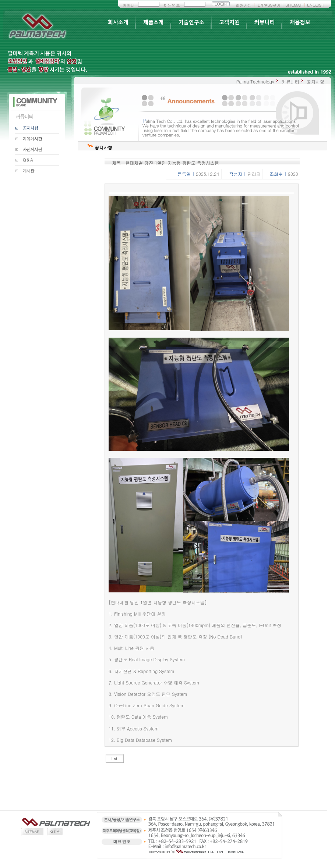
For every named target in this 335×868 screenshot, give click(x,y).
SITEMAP (294, 5)
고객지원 (229, 22)
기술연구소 (191, 22)
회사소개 (118, 22)
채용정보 (300, 22)
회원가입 (244, 5)
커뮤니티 (265, 22)
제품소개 (154, 22)
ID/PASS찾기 (269, 5)
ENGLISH (316, 5)
